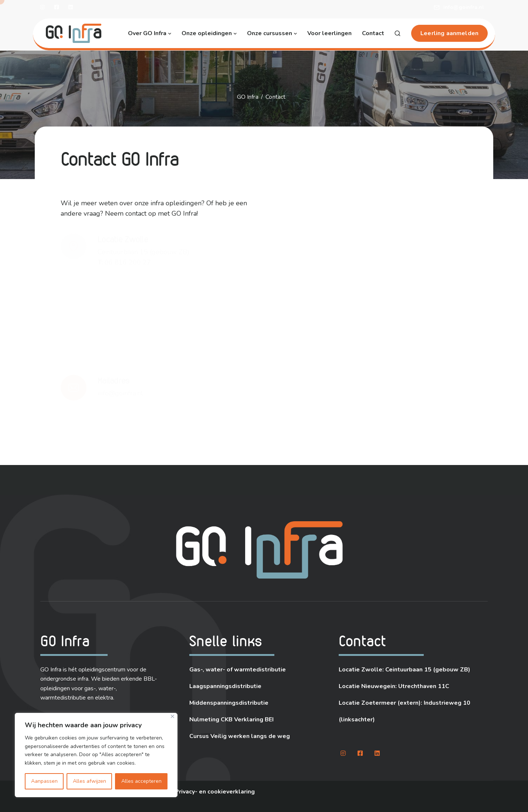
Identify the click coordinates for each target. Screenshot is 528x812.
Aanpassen (44, 781)
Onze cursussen (270, 33)
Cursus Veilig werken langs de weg (240, 736)
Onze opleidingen (207, 33)
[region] (96, 755)
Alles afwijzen (89, 781)
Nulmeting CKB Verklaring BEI (231, 720)
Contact (373, 33)
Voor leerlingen (329, 33)
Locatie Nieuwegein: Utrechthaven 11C (394, 686)
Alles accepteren (141, 781)
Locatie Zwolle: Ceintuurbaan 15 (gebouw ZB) (405, 670)
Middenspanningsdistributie (229, 703)
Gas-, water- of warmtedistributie (238, 670)
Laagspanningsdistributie (225, 686)
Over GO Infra (147, 33)
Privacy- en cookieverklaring (215, 792)
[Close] (172, 716)
